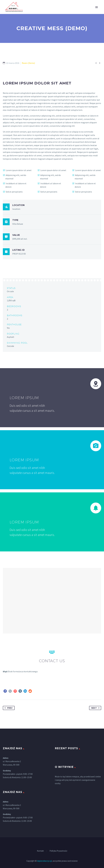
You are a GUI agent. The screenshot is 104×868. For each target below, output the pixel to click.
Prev (8, 708)
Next (96, 708)
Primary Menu (97, 7)
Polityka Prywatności (58, 851)
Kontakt (40, 851)
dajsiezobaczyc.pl (44, 861)
